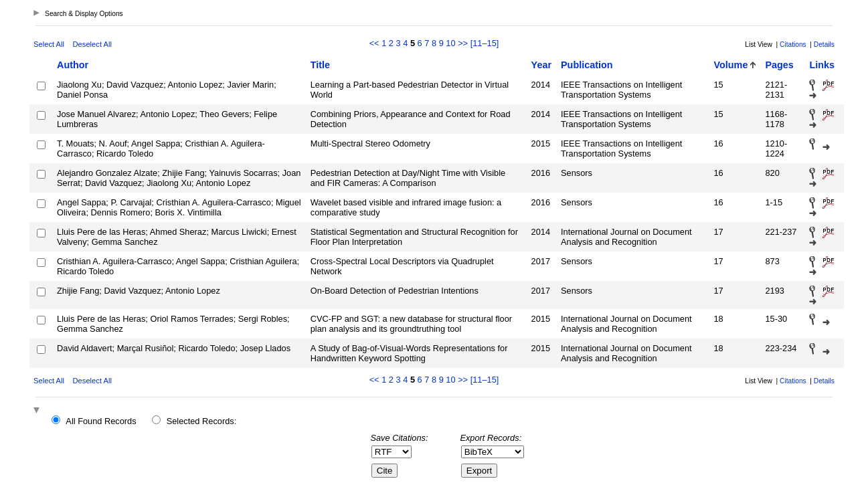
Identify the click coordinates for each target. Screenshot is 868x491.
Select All (49, 44)
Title (320, 65)
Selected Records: (202, 421)
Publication (587, 65)
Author (73, 65)
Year (541, 65)
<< (374, 43)
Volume (731, 65)
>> (463, 43)
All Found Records (101, 421)
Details (824, 44)
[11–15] (485, 43)
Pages (779, 65)
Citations (793, 44)
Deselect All (92, 44)
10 (450, 43)
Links (822, 65)
